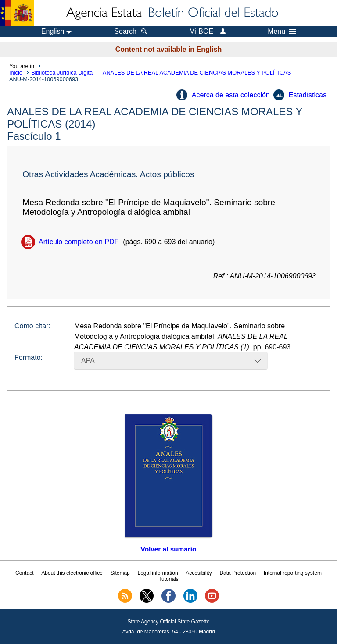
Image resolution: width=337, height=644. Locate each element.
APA (88, 361)
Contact (24, 573)
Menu (282, 32)
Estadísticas (308, 95)
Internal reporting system (293, 573)
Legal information (158, 573)
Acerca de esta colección (231, 95)
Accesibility (199, 573)
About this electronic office (72, 573)
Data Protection (238, 573)
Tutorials (168, 579)
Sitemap (120, 573)
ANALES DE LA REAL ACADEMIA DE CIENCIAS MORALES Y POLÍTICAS (197, 73)
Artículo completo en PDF (79, 242)
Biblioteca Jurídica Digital (63, 73)
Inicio (16, 73)
